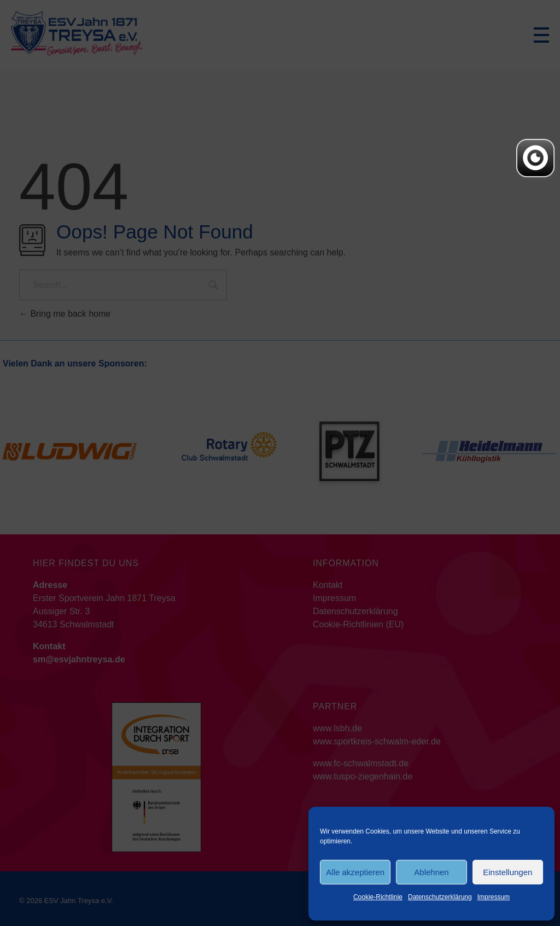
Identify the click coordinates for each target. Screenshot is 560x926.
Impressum (494, 897)
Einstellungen (507, 872)
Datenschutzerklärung (440, 897)
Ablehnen (431, 872)
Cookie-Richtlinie (378, 897)
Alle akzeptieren (355, 872)
